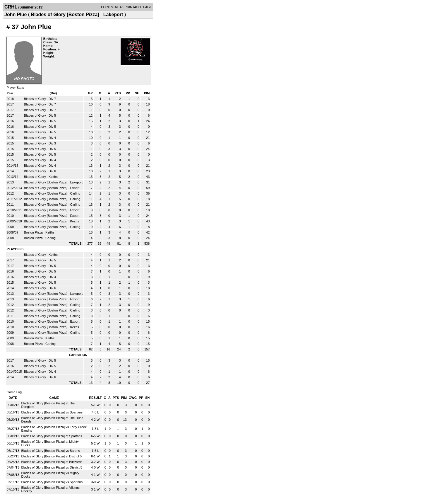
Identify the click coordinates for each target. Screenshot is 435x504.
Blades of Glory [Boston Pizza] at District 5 (52, 456)
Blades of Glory (35, 99)
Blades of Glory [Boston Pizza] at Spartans (52, 436)
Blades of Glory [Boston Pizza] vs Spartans (52, 412)
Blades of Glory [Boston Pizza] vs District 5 (52, 467)
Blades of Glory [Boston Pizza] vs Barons (51, 451)
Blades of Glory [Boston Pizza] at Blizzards (52, 462)
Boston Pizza (34, 232)
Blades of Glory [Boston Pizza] (46, 182)
